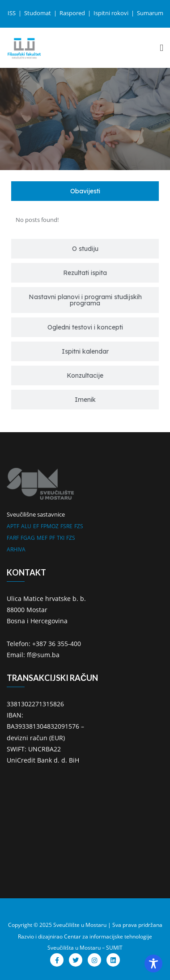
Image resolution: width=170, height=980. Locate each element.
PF (52, 538)
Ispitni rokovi (112, 13)
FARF (13, 538)
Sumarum (150, 13)
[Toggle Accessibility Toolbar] (153, 963)
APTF (13, 526)
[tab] (85, 191)
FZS (79, 526)
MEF (42, 538)
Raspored (73, 13)
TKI (61, 538)
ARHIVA (16, 549)
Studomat (38, 13)
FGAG (28, 538)
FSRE (66, 526)
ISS (12, 13)
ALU (26, 526)
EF (36, 526)
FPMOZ (50, 526)
